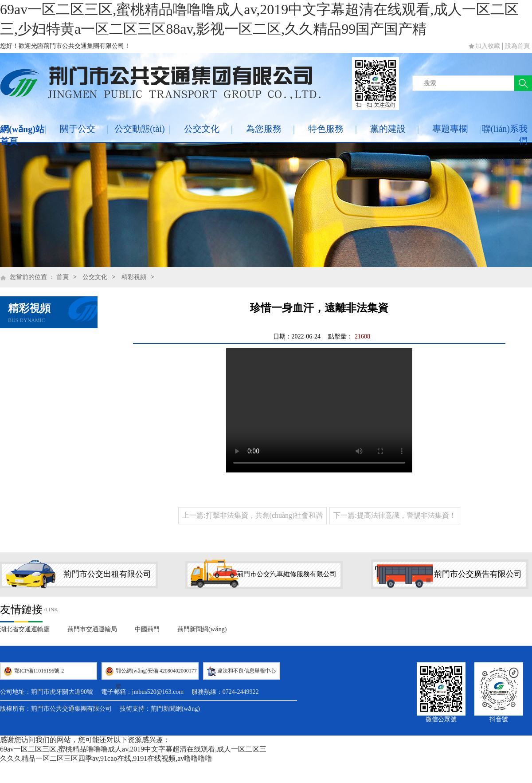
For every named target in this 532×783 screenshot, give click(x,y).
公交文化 (202, 129)
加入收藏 (488, 46)
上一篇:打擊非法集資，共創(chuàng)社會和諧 (252, 515)
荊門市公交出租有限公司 (107, 574)
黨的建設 (388, 129)
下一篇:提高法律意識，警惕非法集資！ (395, 515)
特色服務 (326, 129)
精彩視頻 (134, 277)
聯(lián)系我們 (505, 135)
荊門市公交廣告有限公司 (478, 574)
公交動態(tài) (139, 129)
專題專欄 (450, 129)
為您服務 (264, 129)
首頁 (63, 277)
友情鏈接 (21, 610)
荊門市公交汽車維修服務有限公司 (287, 574)
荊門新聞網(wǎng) (202, 629)
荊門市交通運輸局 (92, 629)
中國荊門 (147, 629)
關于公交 (78, 129)
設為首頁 (517, 46)
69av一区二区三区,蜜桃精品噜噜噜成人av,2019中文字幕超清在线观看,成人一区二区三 (133, 749)
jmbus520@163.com (158, 692)
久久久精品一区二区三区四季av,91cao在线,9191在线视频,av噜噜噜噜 (106, 758)
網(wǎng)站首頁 (22, 135)
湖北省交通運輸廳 (25, 629)
